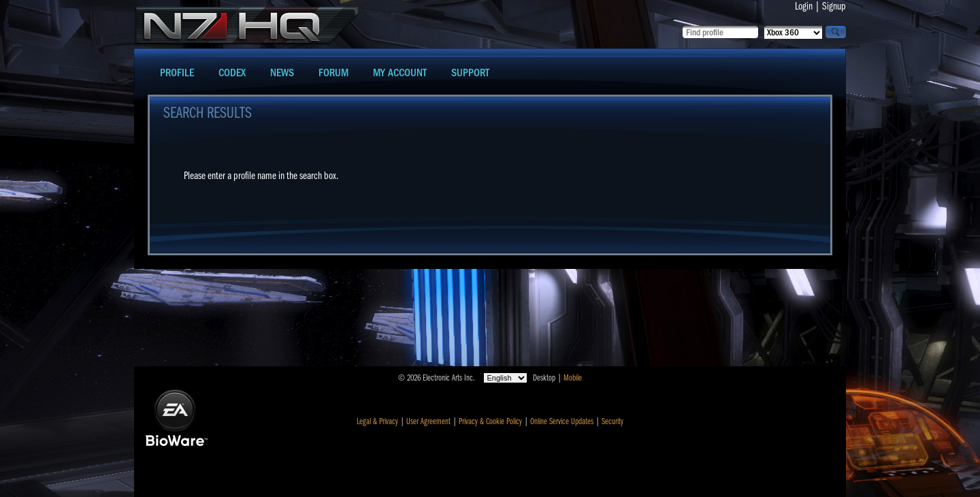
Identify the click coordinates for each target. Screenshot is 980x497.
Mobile (573, 378)
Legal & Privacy (377, 421)
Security (612, 421)
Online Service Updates (562, 421)
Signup (834, 6)
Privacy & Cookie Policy (490, 421)
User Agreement (428, 421)
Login (804, 6)
